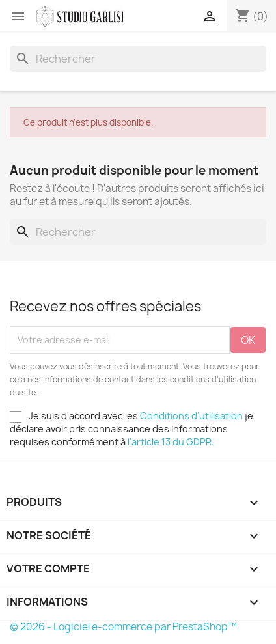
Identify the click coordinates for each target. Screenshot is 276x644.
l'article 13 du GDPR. (171, 442)
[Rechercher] (138, 59)
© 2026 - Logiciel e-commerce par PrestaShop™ (123, 627)
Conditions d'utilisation (191, 416)
